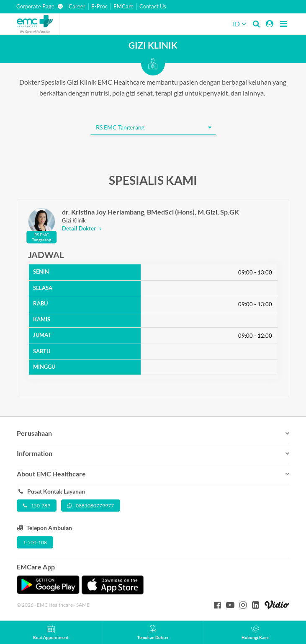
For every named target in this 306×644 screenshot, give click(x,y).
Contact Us (153, 6)
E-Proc (99, 6)
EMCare (123, 6)
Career (77, 6)
